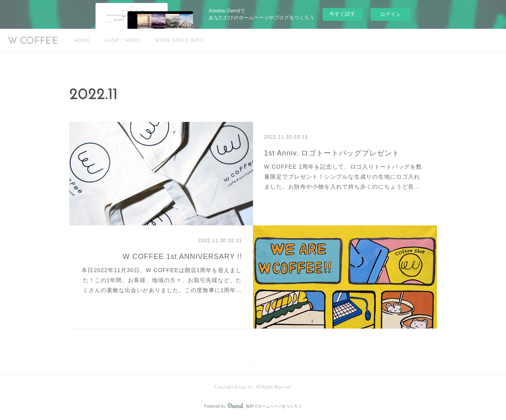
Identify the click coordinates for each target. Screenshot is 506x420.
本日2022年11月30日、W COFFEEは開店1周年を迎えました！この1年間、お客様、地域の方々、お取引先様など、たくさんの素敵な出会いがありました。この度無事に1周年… (162, 280)
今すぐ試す (342, 14)
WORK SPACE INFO (179, 41)
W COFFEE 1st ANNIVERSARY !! (182, 257)
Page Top (253, 365)
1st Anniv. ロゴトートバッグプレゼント (332, 153)
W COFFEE (33, 41)
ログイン (390, 14)
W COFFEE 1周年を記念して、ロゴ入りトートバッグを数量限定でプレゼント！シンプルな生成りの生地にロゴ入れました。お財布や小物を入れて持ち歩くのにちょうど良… (343, 177)
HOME (82, 41)
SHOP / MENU (123, 41)
